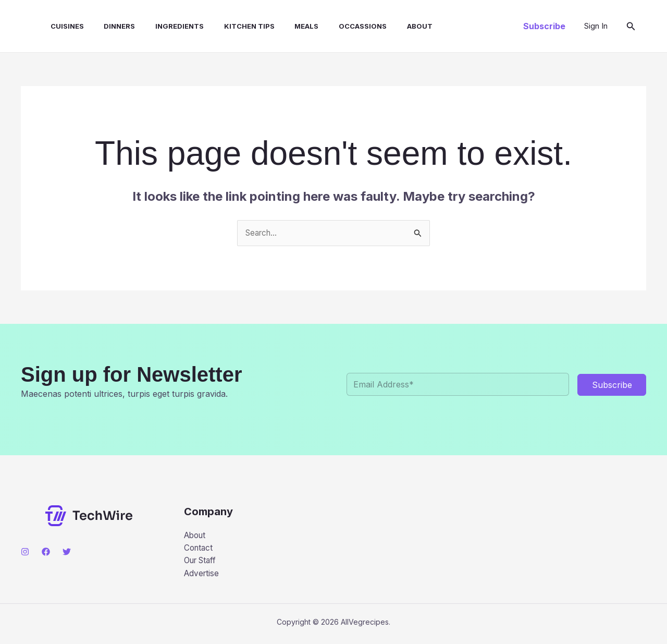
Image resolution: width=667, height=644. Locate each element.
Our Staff (202, 563)
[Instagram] (25, 552)
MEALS (284, 26)
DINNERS (107, 26)
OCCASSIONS (337, 26)
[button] (544, 26)
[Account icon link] (596, 26)
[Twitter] (67, 552)
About (390, 26)
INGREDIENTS (164, 26)
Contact (199, 550)
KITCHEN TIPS (230, 26)
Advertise (202, 576)
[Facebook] (46, 552)
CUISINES (58, 26)
